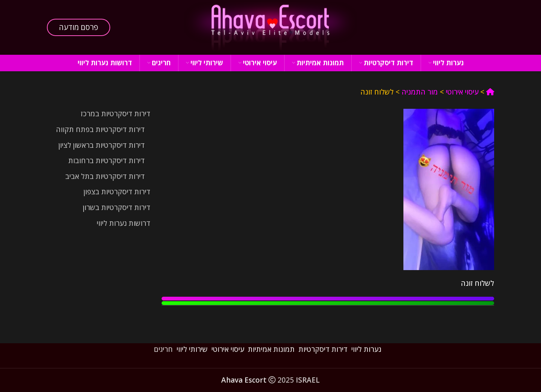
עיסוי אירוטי (462, 92)
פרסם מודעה (79, 27)
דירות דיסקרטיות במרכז (115, 114)
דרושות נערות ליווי (124, 223)
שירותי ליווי (192, 349)
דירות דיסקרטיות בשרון (117, 207)
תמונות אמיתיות (271, 349)
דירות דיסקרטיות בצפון (117, 192)
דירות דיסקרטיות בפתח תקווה (100, 129)
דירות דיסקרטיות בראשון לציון (102, 145)
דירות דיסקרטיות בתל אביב (105, 176)
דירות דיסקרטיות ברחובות (106, 161)
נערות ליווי (366, 349)
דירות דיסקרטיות (323, 349)
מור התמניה (420, 92)
